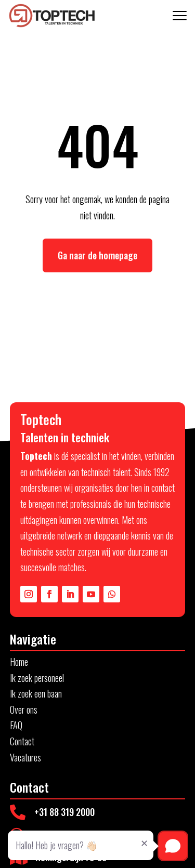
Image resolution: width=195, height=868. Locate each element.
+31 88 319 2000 (64, 812)
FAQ (16, 725)
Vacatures (25, 757)
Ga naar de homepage (97, 255)
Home (19, 662)
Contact (22, 741)
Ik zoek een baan (36, 693)
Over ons (24, 709)
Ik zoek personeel (37, 678)
